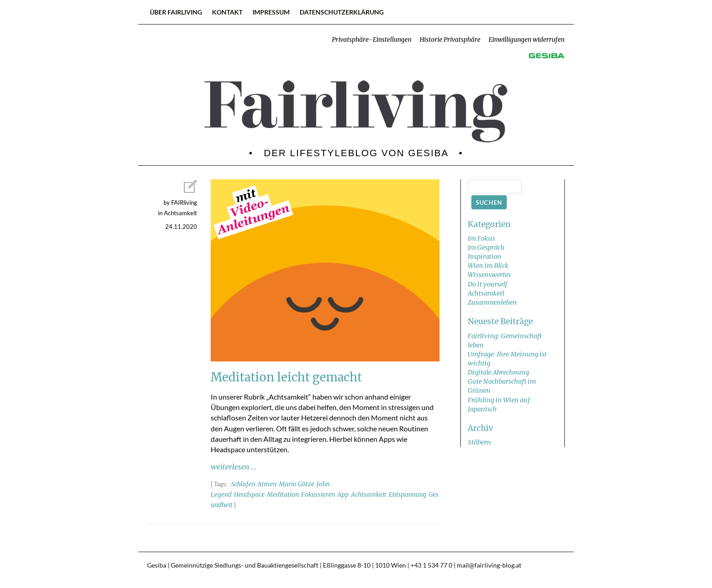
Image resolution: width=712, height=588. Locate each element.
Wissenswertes (489, 275)
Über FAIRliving (176, 12)
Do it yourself (487, 284)
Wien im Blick (488, 266)
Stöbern (479, 442)
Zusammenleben (492, 302)
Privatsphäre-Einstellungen (372, 40)
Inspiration (485, 257)
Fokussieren (318, 495)
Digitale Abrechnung (498, 372)
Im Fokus (481, 238)
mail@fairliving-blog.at (489, 565)
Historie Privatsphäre (450, 40)
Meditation (283, 495)
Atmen (267, 484)
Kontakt (227, 12)
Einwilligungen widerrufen (527, 40)
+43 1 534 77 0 (431, 565)
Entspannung (408, 495)
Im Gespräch (486, 247)
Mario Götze (297, 484)
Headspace (249, 495)
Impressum (271, 12)
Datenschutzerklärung (342, 12)
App (343, 495)
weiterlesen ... (234, 467)
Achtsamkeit (369, 495)
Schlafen (243, 484)
